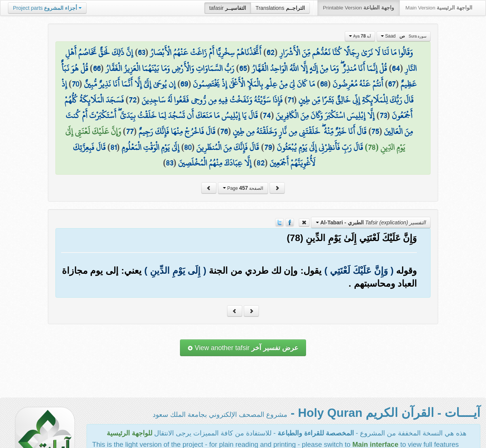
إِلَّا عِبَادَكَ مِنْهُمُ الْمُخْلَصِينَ (215, 163)
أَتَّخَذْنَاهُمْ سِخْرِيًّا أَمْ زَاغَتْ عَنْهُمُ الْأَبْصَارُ (206, 52)
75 (375, 131)
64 (396, 68)
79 (268, 147)
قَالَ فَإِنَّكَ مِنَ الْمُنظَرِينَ (228, 147)
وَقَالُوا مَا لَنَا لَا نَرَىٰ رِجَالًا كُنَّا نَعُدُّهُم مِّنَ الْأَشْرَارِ (346, 52)
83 (170, 163)
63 (141, 52)
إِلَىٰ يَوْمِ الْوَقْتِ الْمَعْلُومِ (150, 147)
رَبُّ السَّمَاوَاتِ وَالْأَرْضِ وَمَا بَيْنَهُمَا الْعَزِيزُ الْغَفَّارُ (170, 68)
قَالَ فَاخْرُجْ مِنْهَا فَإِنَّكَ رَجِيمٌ (177, 131)
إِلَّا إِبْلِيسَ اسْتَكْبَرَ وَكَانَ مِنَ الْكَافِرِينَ (325, 115)
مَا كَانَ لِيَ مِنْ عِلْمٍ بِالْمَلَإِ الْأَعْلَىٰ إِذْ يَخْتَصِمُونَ (254, 84)
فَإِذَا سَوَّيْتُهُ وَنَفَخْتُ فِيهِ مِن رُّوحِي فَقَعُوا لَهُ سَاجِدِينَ (212, 100)
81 (114, 147)
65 (243, 68)
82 (261, 163)
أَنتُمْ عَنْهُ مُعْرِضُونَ (358, 84)
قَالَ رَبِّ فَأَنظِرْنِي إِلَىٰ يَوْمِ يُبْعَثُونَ (320, 147)
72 (133, 100)
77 (130, 131)
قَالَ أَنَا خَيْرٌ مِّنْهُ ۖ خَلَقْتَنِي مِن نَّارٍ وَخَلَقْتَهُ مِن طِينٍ (300, 131)
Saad (404, 36)
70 (75, 84)
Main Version (439, 8)
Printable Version (359, 8)
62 (271, 52)
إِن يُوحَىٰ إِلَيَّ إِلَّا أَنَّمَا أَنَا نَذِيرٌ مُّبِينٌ (130, 84)
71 (290, 100)
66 (97, 68)
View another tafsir (243, 348)
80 (188, 147)
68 (324, 84)
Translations (280, 8)
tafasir (228, 8)
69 (184, 84)
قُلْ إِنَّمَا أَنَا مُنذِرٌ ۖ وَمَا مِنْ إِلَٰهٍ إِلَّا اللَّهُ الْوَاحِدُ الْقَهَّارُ (319, 68)
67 (392, 84)
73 (383, 115)
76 (224, 131)
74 (267, 115)
